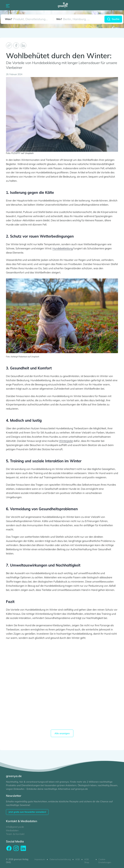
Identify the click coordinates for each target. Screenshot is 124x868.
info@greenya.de (15, 827)
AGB (77, 859)
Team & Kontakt (15, 834)
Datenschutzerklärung (60, 859)
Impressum (40, 859)
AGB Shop (87, 861)
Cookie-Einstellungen (105, 861)
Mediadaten (12, 830)
